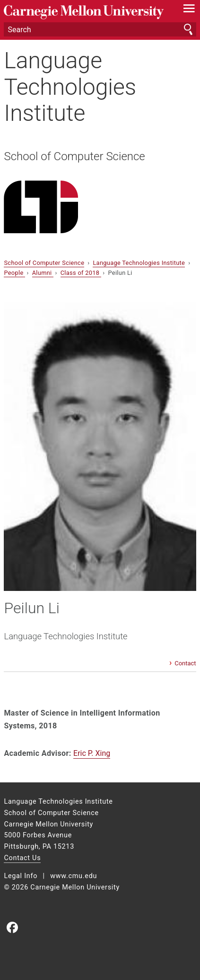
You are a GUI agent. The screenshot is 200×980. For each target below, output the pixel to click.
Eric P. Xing (92, 753)
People (14, 273)
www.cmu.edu (74, 876)
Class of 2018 (81, 273)
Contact (185, 663)
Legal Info (21, 876)
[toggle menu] (189, 10)
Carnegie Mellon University (85, 12)
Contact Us (22, 858)
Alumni (43, 273)
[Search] (100, 29)
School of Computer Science (74, 156)
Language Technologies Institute (70, 87)
